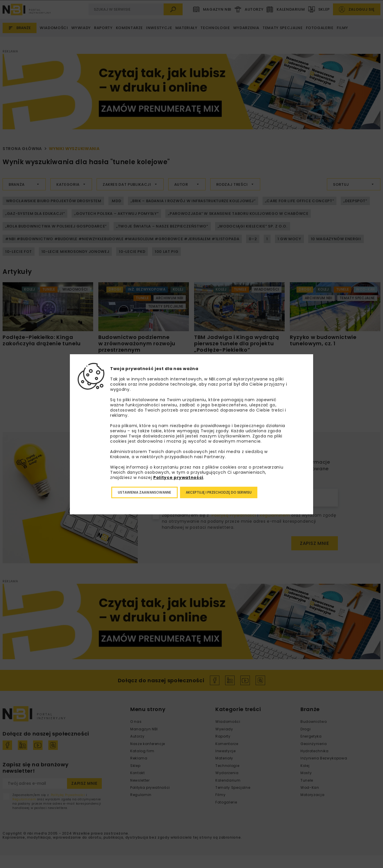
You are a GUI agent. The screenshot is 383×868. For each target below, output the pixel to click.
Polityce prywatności (178, 477)
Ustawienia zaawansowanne (144, 492)
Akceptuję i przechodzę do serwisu (219, 492)
